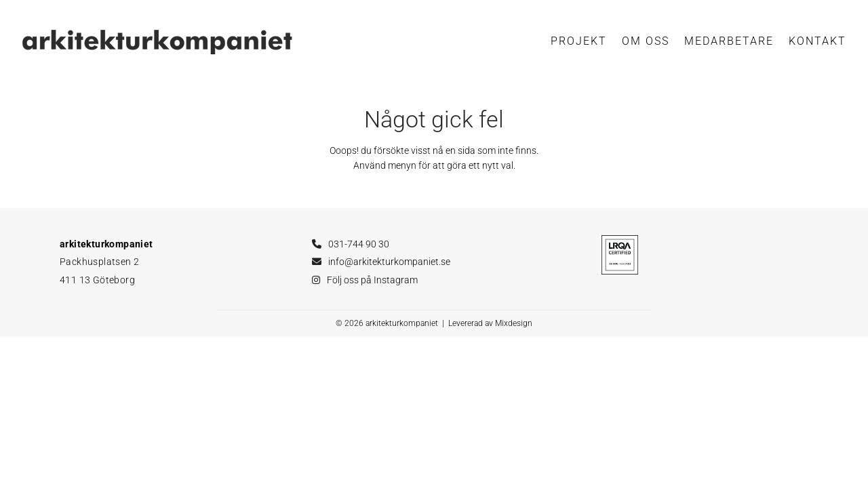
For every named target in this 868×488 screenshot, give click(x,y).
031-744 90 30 (359, 244)
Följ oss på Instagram (372, 280)
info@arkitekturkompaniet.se (389, 262)
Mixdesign (514, 323)
